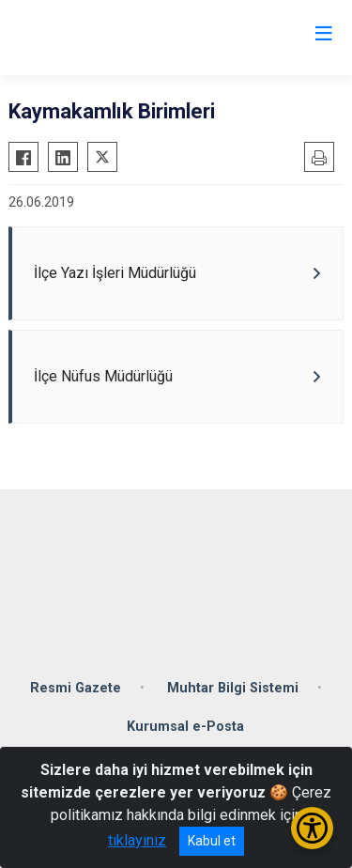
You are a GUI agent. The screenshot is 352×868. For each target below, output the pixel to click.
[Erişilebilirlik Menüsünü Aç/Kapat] (312, 828)
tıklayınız (137, 840)
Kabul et (212, 841)
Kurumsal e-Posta (185, 727)
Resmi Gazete (76, 688)
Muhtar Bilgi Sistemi (233, 688)
